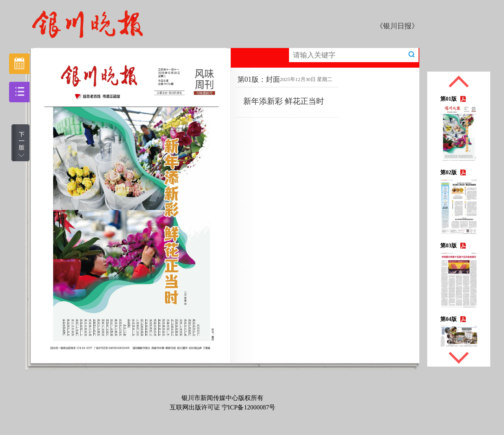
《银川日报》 (397, 26)
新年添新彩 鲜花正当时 (284, 101)
